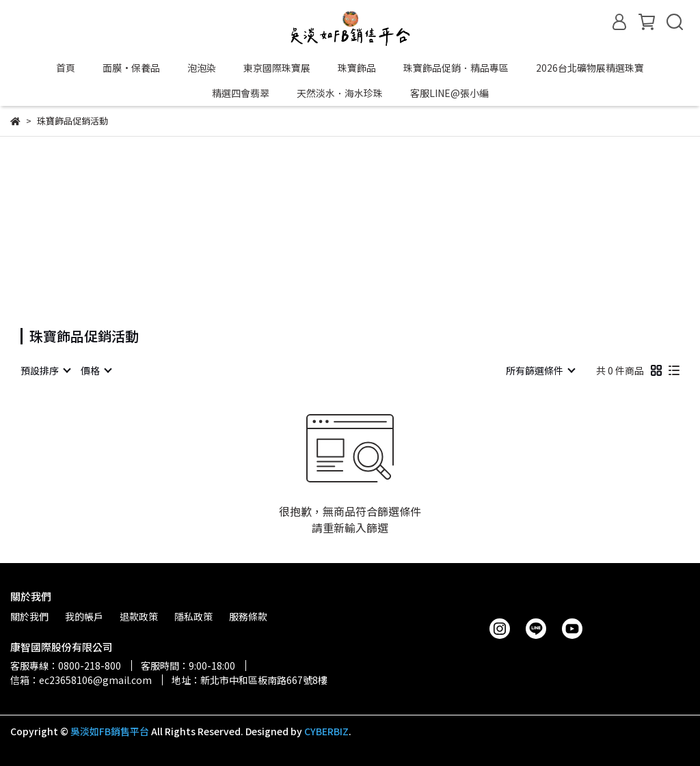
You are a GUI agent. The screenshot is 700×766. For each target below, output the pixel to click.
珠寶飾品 (357, 68)
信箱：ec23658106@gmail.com (81, 680)
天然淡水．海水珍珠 (340, 93)
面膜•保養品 (131, 68)
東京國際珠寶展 (277, 68)
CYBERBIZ (326, 731)
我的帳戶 (84, 616)
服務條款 (248, 616)
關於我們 (29, 616)
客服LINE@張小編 (449, 93)
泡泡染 (202, 68)
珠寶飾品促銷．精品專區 (456, 68)
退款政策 (139, 616)
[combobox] (45, 370)
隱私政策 (193, 616)
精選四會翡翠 (241, 93)
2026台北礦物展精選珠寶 (590, 68)
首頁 (66, 68)
